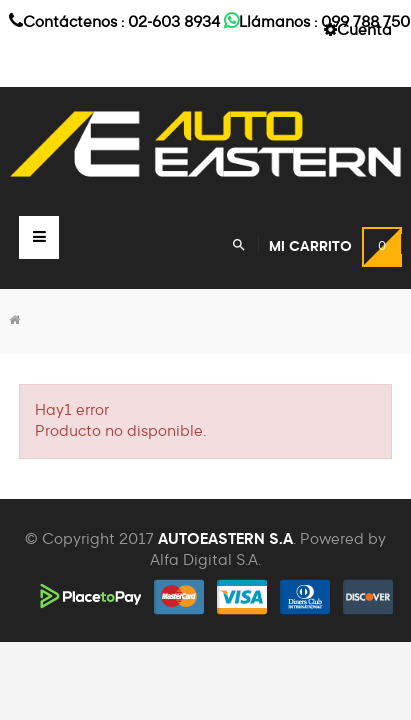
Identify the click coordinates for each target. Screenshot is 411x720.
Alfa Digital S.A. (205, 560)
